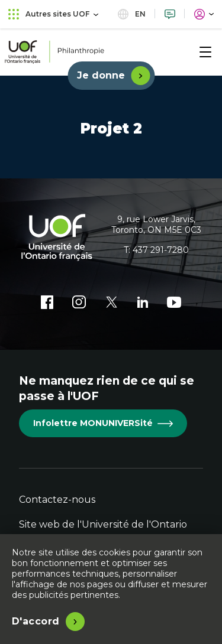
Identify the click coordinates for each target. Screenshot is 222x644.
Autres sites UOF (53, 14)
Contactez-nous (57, 500)
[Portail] (204, 14)
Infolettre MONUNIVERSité (103, 423)
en (132, 14)
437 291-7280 (161, 250)
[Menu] (205, 52)
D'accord (36, 621)
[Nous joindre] (170, 14)
